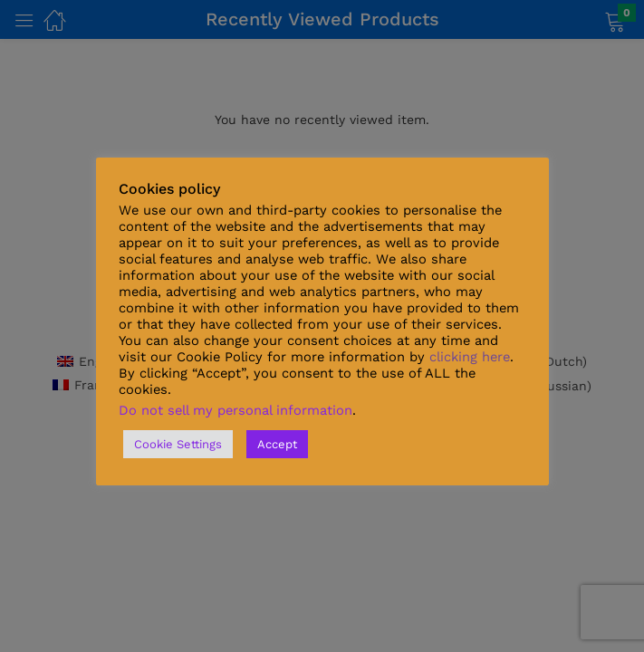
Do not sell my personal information (235, 410)
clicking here (470, 357)
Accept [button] (277, 444)
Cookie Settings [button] (178, 444)
